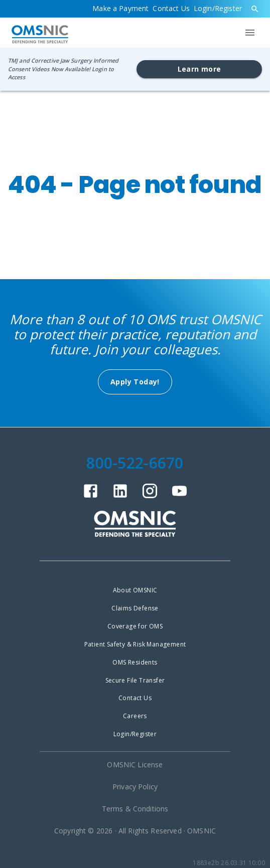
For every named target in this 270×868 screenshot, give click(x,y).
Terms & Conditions (135, 809)
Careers (135, 716)
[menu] (250, 33)
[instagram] (150, 497)
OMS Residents (135, 662)
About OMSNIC (135, 590)
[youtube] (179, 497)
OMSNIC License (135, 765)
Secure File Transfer (135, 680)
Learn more (199, 69)
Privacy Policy (135, 787)
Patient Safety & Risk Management (135, 644)
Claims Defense (135, 608)
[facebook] (91, 497)
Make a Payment (120, 8)
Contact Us (171, 8)
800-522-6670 (135, 463)
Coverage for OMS (135, 626)
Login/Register (218, 8)
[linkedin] (120, 497)
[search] (255, 9)
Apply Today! (135, 382)
